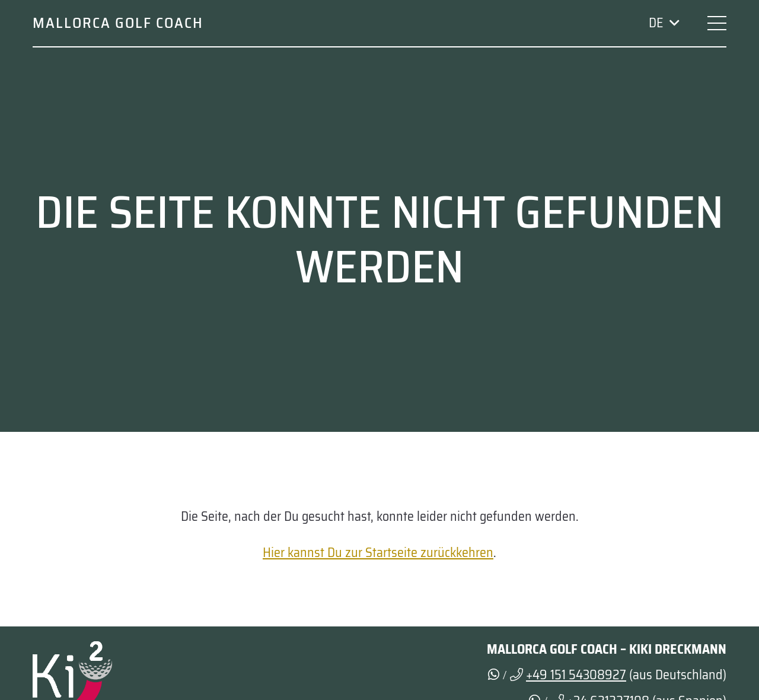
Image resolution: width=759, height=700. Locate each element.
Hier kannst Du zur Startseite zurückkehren (378, 553)
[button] (664, 23)
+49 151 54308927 (576, 675)
